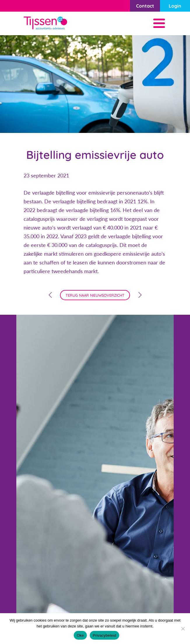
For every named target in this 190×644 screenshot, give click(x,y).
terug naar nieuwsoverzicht (95, 295)
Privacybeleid (104, 635)
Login (175, 6)
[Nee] (183, 629)
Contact (145, 6)
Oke (80, 635)
